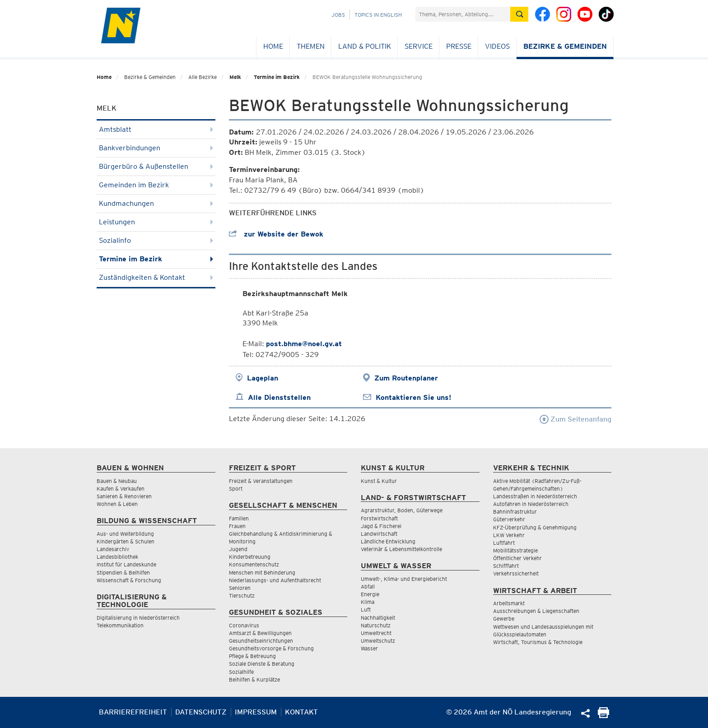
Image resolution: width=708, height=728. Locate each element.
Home (273, 46)
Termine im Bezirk (277, 77)
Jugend (238, 549)
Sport (236, 489)
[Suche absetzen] (519, 14)
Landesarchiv (113, 549)
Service (419, 46)
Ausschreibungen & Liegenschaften (536, 611)
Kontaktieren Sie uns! (413, 397)
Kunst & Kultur (379, 481)
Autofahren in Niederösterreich (531, 504)
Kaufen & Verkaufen (121, 489)
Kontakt (301, 712)
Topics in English (378, 15)
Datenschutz (201, 712)
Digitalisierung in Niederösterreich (138, 618)
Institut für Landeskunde (126, 564)
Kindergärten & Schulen (126, 541)
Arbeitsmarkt (509, 603)
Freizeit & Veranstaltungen (261, 481)
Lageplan (263, 378)
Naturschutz (376, 625)
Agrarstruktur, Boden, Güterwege (402, 510)
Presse (459, 46)
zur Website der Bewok (276, 234)
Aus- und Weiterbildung (125, 534)
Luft (366, 610)
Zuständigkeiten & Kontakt (156, 277)
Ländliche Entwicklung (388, 541)
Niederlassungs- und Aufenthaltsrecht (275, 580)
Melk (235, 77)
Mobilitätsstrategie (515, 550)
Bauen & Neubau (117, 481)
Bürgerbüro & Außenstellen (156, 166)
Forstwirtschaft (379, 518)
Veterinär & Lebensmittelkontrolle (401, 549)
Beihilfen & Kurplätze (254, 679)
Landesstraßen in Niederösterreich (535, 496)
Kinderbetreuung (250, 557)
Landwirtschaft (379, 534)
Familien (239, 518)
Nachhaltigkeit (378, 618)
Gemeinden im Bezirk (156, 185)
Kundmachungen (156, 203)
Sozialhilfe (241, 672)
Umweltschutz (378, 641)
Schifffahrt (506, 566)
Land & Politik (365, 46)
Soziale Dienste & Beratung (262, 664)
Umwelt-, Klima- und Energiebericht (404, 579)
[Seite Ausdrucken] (603, 716)
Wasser (369, 648)
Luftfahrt (504, 543)
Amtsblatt (156, 129)
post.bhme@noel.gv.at (304, 344)
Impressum (256, 712)
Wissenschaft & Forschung (129, 580)
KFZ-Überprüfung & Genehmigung (535, 527)
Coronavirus (244, 625)
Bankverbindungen (156, 148)
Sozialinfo (156, 240)
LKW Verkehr (509, 535)
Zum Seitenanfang (575, 419)
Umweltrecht (376, 633)
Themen (311, 46)
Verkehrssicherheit (516, 573)
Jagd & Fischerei (381, 526)
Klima (368, 602)
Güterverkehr (509, 519)
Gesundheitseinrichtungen (261, 641)
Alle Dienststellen (279, 397)
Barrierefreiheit (133, 712)
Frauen (237, 526)
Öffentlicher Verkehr (517, 558)
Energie (370, 594)
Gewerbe (504, 619)
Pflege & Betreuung (252, 656)
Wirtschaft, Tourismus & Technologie (538, 642)
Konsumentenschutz (254, 564)
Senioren (240, 588)
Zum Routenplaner (406, 378)
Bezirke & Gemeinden (565, 46)
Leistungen (156, 222)
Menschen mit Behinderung (262, 573)
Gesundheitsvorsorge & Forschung (271, 648)
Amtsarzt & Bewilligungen (260, 633)
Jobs (338, 15)
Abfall (368, 587)
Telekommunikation (120, 625)
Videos (497, 46)
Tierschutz (242, 596)
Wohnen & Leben (117, 504)
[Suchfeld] (463, 14)
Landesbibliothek (117, 557)
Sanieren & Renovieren (124, 496)
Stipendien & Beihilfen (123, 573)
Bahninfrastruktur (515, 512)
